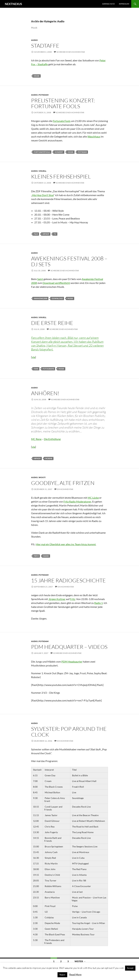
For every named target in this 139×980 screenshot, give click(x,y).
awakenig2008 (41, 298)
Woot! (42, 477)
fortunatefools (42, 152)
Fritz (73, 599)
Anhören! (45, 393)
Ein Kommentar (65, 489)
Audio (34, 40)
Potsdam (43, 95)
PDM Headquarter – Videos (69, 647)
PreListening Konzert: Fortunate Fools (63, 103)
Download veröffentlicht (56, 283)
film (36, 234)
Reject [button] (62, 975)
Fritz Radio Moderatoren (77, 501)
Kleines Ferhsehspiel (61, 176)
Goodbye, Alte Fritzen (63, 483)
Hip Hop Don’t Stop (43, 195)
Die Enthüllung (52, 439)
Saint (40, 279)
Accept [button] (130, 968)
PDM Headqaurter (72, 662)
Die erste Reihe (52, 323)
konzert (59, 152)
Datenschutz (108, 4)
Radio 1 (98, 603)
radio (46, 556)
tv (55, 234)
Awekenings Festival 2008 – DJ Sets (69, 261)
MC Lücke (93, 498)
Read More (75, 974)
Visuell (42, 171)
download (57, 298)
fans (36, 369)
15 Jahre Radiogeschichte (68, 580)
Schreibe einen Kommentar (71, 52)
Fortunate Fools (62, 121)
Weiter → (80, 961)
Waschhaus (94, 136)
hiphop (46, 234)
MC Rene (36, 439)
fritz (36, 556)
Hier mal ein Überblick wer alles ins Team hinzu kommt (66, 544)
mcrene (49, 458)
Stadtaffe (45, 46)
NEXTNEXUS (13, 4)
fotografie (48, 369)
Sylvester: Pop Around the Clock (69, 732)
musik (37, 76)
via (34, 357)
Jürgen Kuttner (57, 599)
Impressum (124, 4)
